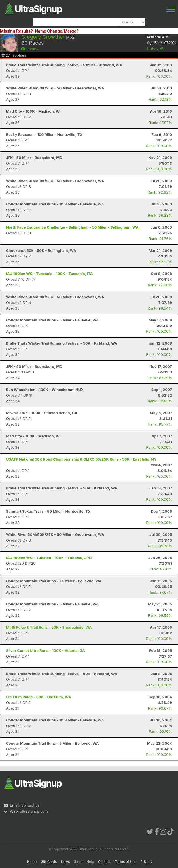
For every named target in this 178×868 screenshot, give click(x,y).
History (155, 48)
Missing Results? (16, 31)
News (65, 862)
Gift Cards (49, 862)
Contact (104, 862)
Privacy (146, 862)
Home (32, 862)
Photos (30, 49)
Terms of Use (126, 862)
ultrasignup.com (34, 811)
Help (90, 862)
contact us (30, 805)
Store (78, 862)
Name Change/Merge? (57, 31)
